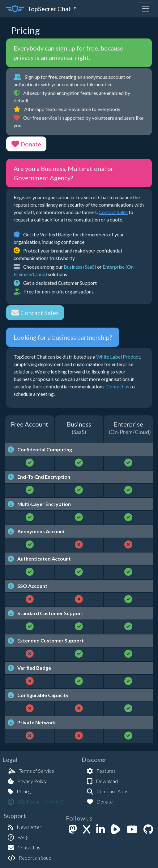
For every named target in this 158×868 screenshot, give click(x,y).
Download (102, 781)
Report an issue (30, 858)
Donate (26, 144)
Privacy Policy (27, 781)
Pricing (19, 791)
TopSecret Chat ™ (41, 9)
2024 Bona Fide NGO (36, 801)
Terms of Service (31, 771)
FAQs (19, 837)
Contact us (118, 386)
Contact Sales (113, 212)
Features (101, 771)
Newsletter (25, 827)
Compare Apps (108, 791)
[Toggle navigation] (146, 9)
